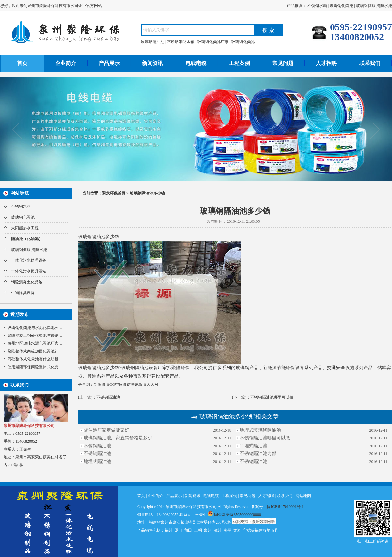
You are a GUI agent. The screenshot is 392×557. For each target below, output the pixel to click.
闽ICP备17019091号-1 (285, 507)
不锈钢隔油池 (108, 397)
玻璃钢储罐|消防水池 (374, 6)
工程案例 (239, 63)
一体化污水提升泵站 (29, 271)
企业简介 (66, 63)
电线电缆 (196, 63)
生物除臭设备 (23, 293)
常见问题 (283, 63)
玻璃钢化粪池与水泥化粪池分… (35, 328)
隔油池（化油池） (27, 239)
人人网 (152, 385)
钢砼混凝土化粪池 (27, 282)
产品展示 (109, 63)
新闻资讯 (153, 63)
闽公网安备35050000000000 (234, 515)
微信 (127, 385)
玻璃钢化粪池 (341, 6)
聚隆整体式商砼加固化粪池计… (35, 351)
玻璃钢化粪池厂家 (213, 42)
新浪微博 (102, 385)
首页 (22, 63)
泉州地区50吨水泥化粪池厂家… (35, 343)
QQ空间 (116, 385)
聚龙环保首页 (114, 193)
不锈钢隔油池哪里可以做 (272, 397)
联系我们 (370, 63)
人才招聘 (326, 63)
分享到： (86, 385)
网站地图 (303, 496)
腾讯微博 (139, 385)
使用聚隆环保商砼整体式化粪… (35, 367)
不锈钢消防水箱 (181, 42)
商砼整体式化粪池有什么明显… (35, 359)
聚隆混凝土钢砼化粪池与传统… (35, 336)
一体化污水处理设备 (29, 260)
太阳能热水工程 (25, 228)
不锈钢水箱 (317, 6)
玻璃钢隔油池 (153, 42)
